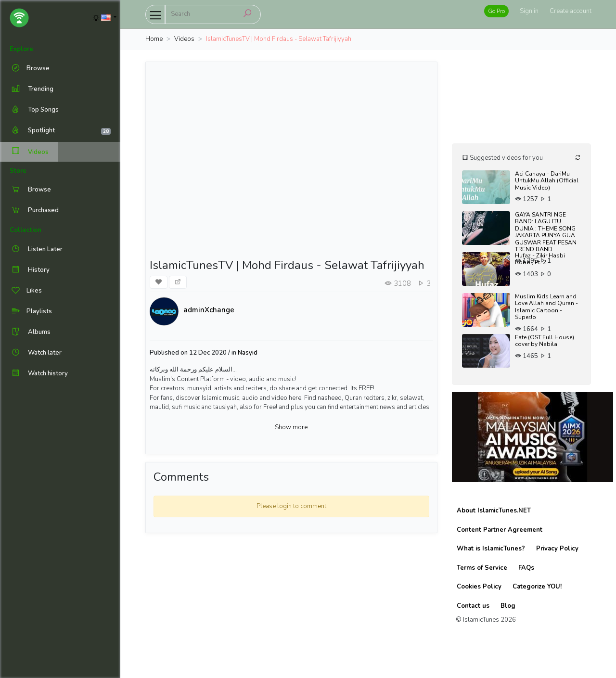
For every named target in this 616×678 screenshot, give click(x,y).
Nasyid (248, 353)
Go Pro (496, 11)
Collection (26, 230)
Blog (508, 606)
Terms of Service (482, 568)
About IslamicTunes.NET (494, 511)
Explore (21, 49)
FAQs (526, 568)
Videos (29, 152)
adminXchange (209, 310)
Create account (571, 11)
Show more (291, 427)
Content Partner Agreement (500, 530)
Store (18, 171)
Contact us (473, 606)
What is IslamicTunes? (491, 549)
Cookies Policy (479, 587)
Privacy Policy (557, 549)
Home (154, 39)
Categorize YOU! (537, 587)
